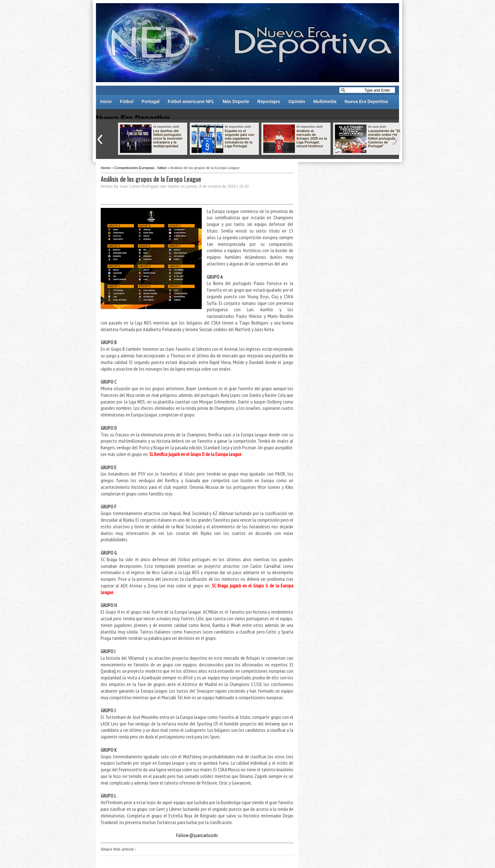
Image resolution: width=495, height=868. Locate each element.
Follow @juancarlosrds (197, 835)
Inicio (106, 101)
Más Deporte (236, 101)
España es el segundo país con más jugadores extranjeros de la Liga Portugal (240, 138)
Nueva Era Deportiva (366, 101)
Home (105, 168)
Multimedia (325, 101)
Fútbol (127, 101)
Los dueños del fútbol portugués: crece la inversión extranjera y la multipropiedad (168, 138)
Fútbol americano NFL (191, 101)
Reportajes (269, 101)
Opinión (297, 101)
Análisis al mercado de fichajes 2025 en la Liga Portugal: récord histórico (312, 138)
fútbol (162, 168)
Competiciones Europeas (134, 168)
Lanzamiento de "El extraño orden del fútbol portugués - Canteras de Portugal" (384, 138)
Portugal (150, 101)
